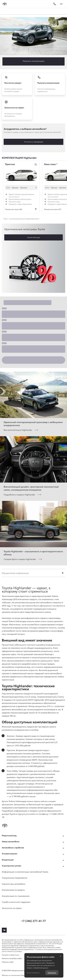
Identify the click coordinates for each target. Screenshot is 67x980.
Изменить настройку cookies (12, 958)
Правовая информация (11, 955)
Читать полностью (33, 973)
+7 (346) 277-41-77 (34, 921)
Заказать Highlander (33, 61)
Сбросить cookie (8, 962)
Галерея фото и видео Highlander (20, 559)
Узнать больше (33, 237)
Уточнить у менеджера (34, 142)
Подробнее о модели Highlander (19, 494)
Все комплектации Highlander (18, 430)
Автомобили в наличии (36, 188)
